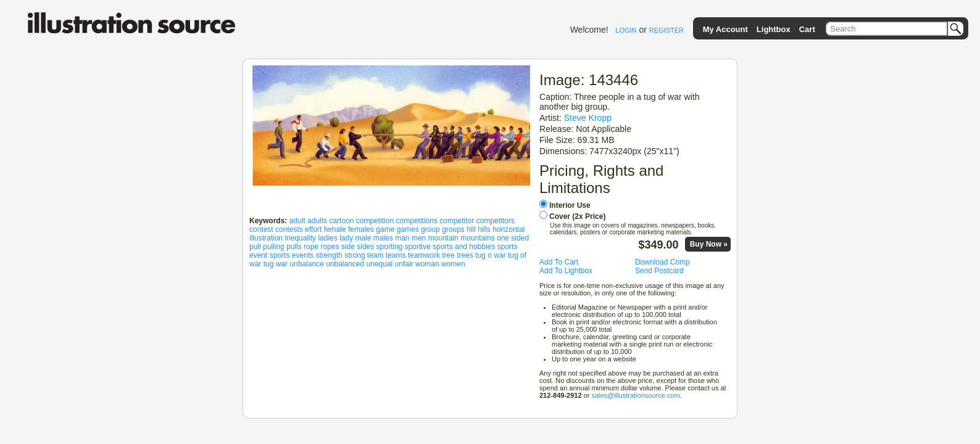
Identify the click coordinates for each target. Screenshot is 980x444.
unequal (380, 264)
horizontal (509, 229)
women (453, 264)
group (430, 229)
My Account (725, 29)
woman (427, 264)
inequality (300, 238)
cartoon (341, 221)
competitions (417, 221)
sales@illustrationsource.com (635, 395)
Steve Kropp (588, 118)
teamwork (424, 255)
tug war (276, 264)
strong (355, 255)
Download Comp (662, 262)
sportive (418, 247)
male (363, 238)
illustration (266, 238)
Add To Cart (559, 262)
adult (297, 221)
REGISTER (666, 30)
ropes (330, 247)
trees (465, 255)
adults (317, 221)
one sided (513, 238)
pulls (294, 247)
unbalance (306, 264)
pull (255, 247)
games (408, 229)
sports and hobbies (464, 247)
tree (448, 255)
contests (289, 229)
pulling (274, 247)
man (402, 238)
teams (396, 255)
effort (313, 229)
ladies (327, 238)
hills (484, 229)
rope (311, 247)
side (348, 247)
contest (261, 229)
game (385, 229)
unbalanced (345, 264)
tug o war (490, 255)
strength (329, 255)
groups (453, 229)
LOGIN (626, 30)
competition (375, 221)
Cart (807, 29)
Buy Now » (709, 244)
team (376, 255)
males (383, 238)
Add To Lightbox (566, 271)
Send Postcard (659, 271)
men (419, 238)
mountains (477, 238)
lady (346, 238)
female (335, 229)
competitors (496, 221)
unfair (404, 264)
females (361, 229)
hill (471, 229)
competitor (457, 221)
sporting (390, 247)
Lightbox (774, 29)
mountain (443, 238)
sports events (292, 255)
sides (365, 247)
